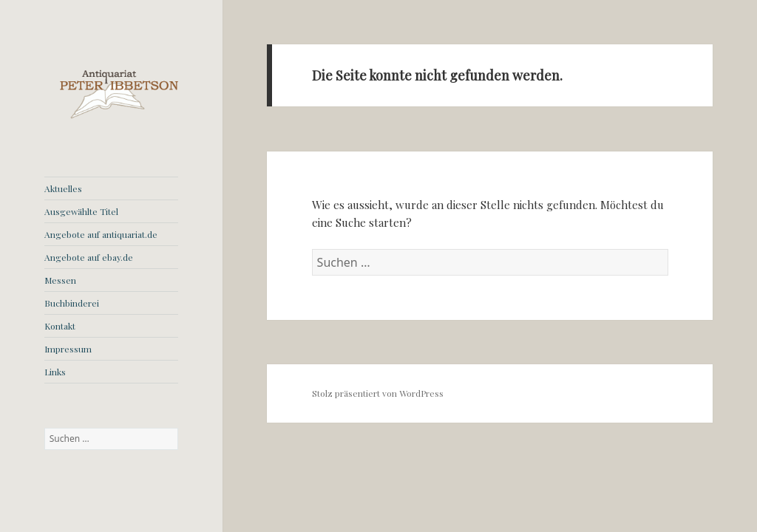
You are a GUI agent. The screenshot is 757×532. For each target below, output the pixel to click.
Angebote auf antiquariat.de (101, 234)
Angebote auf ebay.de (89, 257)
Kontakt (60, 326)
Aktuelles (63, 188)
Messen (60, 280)
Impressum (68, 349)
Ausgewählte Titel (81, 211)
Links (55, 372)
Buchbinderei (72, 303)
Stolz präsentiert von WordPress (378, 393)
